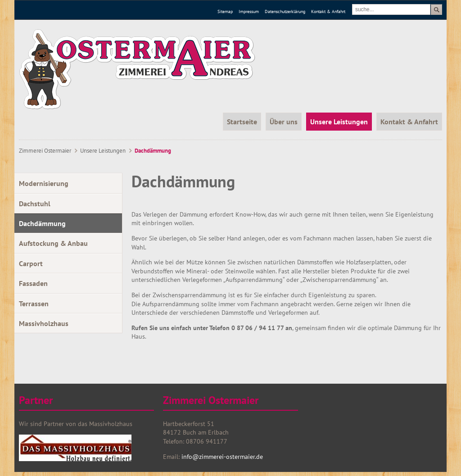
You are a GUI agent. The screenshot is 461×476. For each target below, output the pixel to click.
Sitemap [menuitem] (225, 11)
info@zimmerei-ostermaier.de (221, 457)
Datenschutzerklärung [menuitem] (285, 11)
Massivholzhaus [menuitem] (44, 323)
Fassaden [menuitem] (33, 283)
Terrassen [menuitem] (34, 304)
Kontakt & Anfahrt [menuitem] (328, 11)
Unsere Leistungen (103, 151)
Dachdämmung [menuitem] (42, 223)
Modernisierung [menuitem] (44, 183)
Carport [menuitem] (31, 263)
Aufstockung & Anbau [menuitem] (53, 243)
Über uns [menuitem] (284, 122)
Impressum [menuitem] (249, 11)
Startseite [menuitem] (242, 122)
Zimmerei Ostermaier (45, 151)
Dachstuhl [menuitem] (35, 204)
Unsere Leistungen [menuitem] (339, 122)
